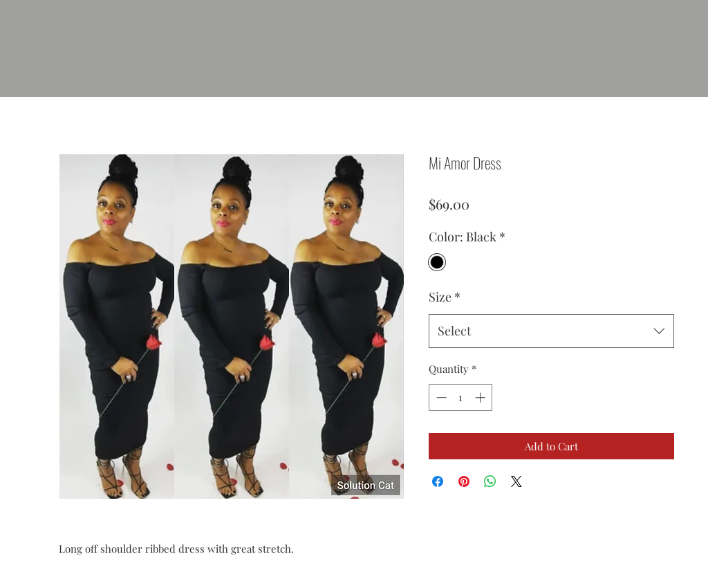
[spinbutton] (461, 397)
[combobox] (551, 331)
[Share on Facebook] (438, 481)
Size (445, 297)
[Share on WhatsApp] (490, 481)
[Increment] (482, 397)
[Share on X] (516, 481)
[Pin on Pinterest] (464, 481)
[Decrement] (440, 397)
